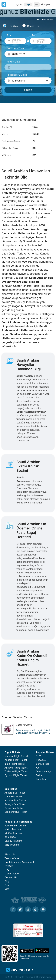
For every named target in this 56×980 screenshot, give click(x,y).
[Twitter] (20, 910)
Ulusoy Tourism (13, 841)
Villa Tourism (12, 845)
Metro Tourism (13, 829)
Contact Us (11, 877)
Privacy (9, 866)
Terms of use (12, 858)
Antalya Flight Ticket (16, 768)
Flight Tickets (12, 752)
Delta (39, 775)
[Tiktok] (35, 910)
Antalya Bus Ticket (15, 804)
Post (7, 885)
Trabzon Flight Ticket (16, 771)
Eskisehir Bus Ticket (16, 812)
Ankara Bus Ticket (15, 793)
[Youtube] (43, 910)
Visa (7, 889)
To (33, 35)
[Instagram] (28, 910)
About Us (10, 854)
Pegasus (41, 760)
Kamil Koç (10, 837)
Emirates (41, 779)
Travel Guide (12, 874)
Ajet (38, 768)
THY (38, 756)
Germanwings (44, 771)
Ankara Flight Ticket (16, 760)
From (9, 35)
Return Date (13, 62)
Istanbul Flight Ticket (16, 756)
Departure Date (15, 48)
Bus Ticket (11, 789)
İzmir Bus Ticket (14, 797)
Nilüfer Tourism (13, 833)
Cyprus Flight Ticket (16, 775)
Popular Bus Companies (18, 822)
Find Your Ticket (45, 20)
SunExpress (43, 764)
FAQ (7, 870)
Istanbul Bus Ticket (15, 800)
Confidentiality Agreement (19, 862)
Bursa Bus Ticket (14, 808)
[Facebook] (13, 910)
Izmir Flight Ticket (14, 764)
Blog (7, 881)
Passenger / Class (17, 75)
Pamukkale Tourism (16, 826)
